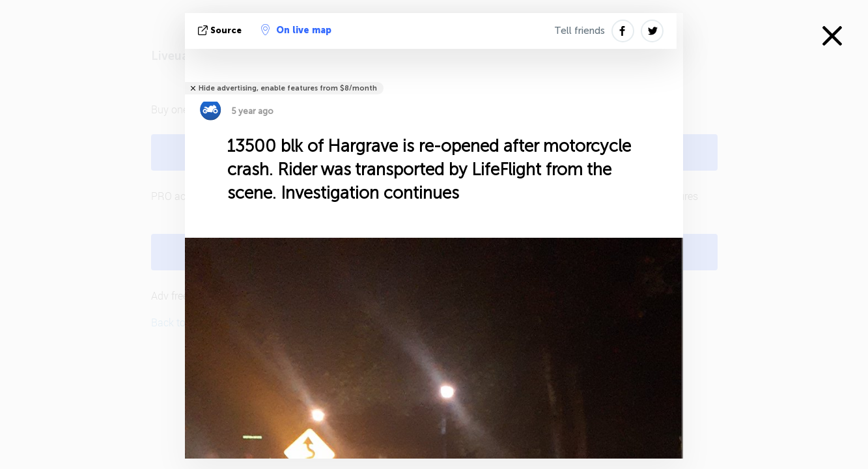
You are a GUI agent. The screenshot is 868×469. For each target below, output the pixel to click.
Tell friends (580, 31)
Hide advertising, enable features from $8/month (288, 88)
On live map (296, 30)
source (221, 30)
